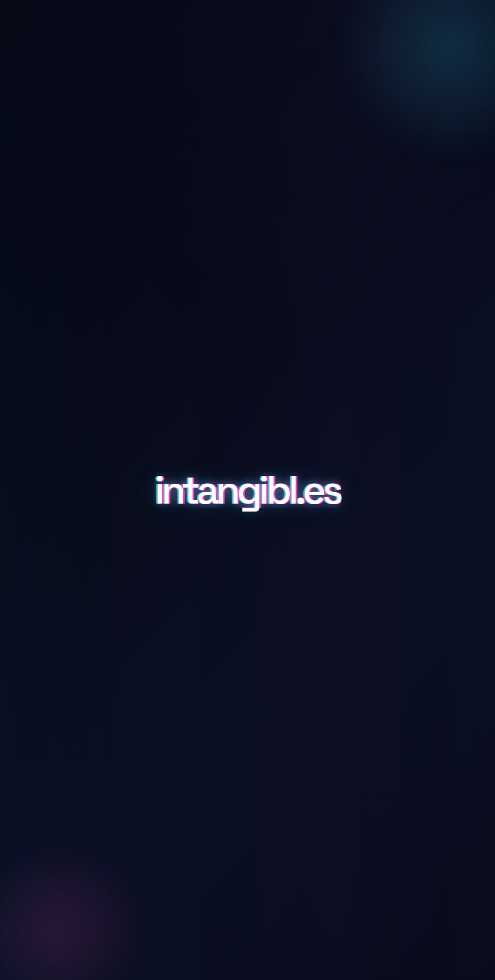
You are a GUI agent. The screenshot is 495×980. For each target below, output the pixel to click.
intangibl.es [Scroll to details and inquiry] (247, 490)
